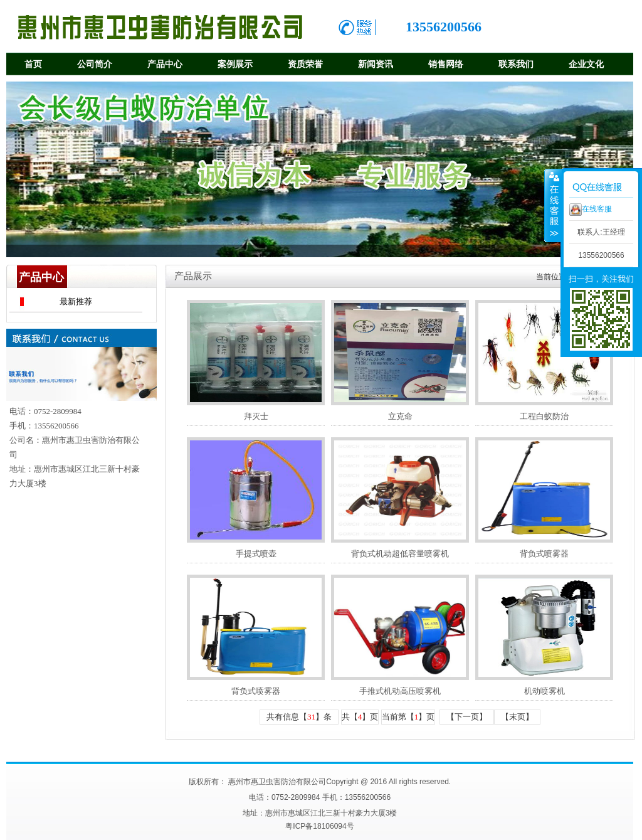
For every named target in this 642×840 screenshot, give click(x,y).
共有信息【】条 (299, 717)
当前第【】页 (408, 717)
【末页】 (517, 717)
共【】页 (360, 717)
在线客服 (591, 210)
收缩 (553, 205)
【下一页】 (467, 717)
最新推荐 (76, 301)
